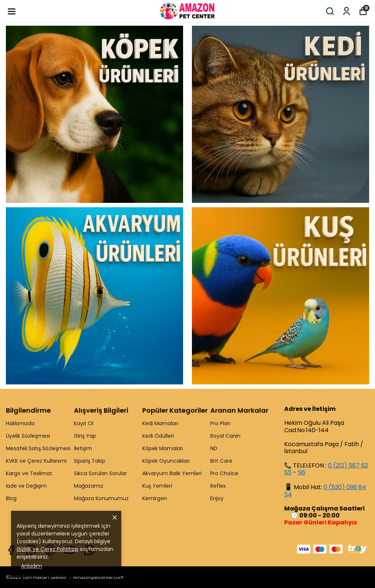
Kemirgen (155, 498)
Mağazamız (89, 486)
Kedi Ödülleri (158, 436)
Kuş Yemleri (157, 486)
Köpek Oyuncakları (166, 461)
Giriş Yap (85, 436)
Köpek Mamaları (163, 448)
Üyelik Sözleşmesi (28, 436)
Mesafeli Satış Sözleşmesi (38, 448)
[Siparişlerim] (347, 11)
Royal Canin (225, 436)
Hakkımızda (20, 423)
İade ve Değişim (26, 486)
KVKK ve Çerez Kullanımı (36, 461)
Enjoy (217, 498)
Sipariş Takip (90, 461)
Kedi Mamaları (160, 423)
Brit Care (221, 461)
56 (301, 472)
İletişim (83, 448)
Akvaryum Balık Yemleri (172, 473)
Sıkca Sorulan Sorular (100, 473)
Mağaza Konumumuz (101, 498)
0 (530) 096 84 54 (325, 491)
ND (214, 448)
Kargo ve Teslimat (29, 473)
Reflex (218, 486)
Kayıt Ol (84, 423)
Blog (11, 498)
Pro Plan (220, 423)
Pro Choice (224, 473)
